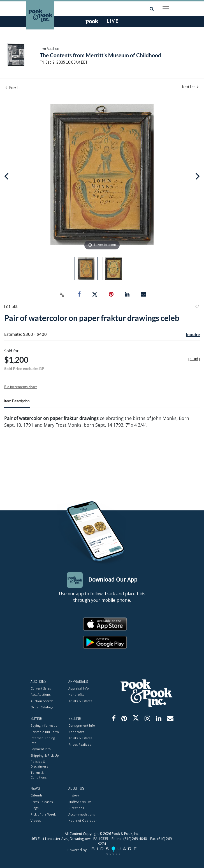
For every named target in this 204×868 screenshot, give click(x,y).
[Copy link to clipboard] (62, 295)
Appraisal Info (79, 688)
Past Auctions (40, 695)
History (74, 795)
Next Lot (190, 87)
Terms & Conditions (39, 775)
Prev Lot (14, 88)
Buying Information (45, 726)
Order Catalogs (42, 707)
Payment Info (41, 749)
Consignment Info (82, 726)
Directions (76, 808)
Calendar (37, 795)
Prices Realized (80, 744)
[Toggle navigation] (166, 9)
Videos (36, 821)
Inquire (193, 334)
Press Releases (42, 802)
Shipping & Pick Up (45, 755)
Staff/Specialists (80, 802)
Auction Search (42, 701)
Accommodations (82, 814)
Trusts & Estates (80, 701)
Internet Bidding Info (43, 741)
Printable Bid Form (45, 732)
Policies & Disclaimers (39, 764)
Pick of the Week (43, 814)
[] (194, 359)
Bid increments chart (20, 387)
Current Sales (41, 688)
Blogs (34, 808)
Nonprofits (76, 695)
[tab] (17, 403)
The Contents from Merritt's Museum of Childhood (100, 55)
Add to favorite (196, 307)
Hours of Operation (83, 821)
